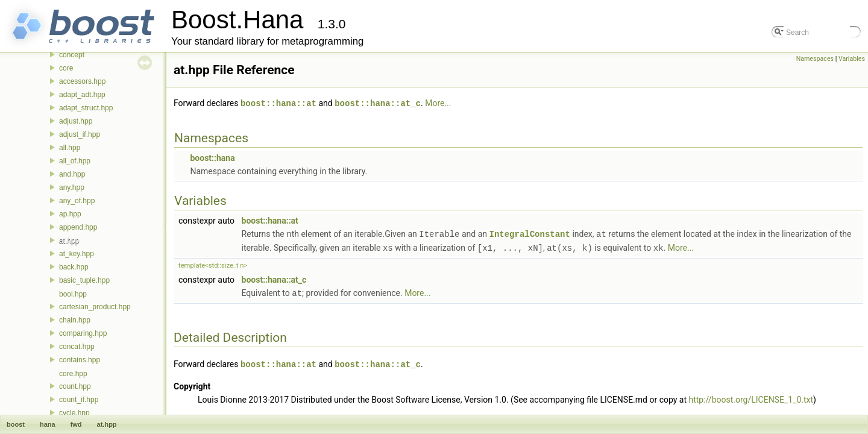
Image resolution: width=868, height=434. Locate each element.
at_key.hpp (77, 254)
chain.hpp (75, 320)
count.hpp (75, 386)
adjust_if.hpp (80, 134)
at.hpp (69, 241)
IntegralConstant (529, 233)
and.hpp (72, 174)
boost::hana (212, 157)
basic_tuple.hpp (84, 280)
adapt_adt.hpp (82, 95)
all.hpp (70, 148)
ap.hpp (70, 214)
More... (438, 103)
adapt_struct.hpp (86, 108)
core (66, 68)
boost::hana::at (278, 103)
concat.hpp (77, 347)
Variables (852, 59)
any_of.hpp (77, 201)
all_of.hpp (75, 161)
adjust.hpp (76, 121)
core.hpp (73, 374)
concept (72, 55)
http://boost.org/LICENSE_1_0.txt (751, 397)
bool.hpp (73, 294)
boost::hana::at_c (378, 103)
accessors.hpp (82, 81)
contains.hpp (80, 360)
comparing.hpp (83, 333)
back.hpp (74, 267)
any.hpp (72, 187)
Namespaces (815, 59)
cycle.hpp (74, 413)
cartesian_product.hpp (95, 307)
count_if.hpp (79, 400)
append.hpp (78, 227)
